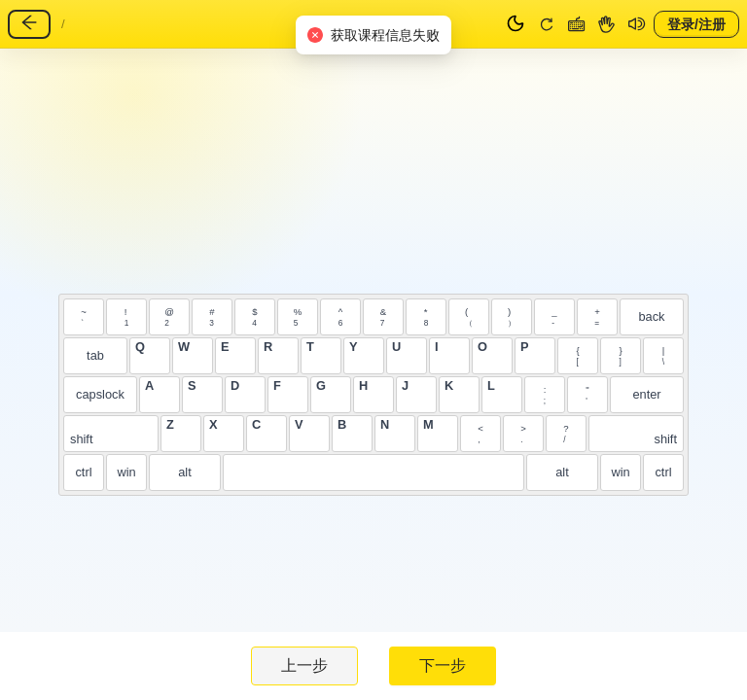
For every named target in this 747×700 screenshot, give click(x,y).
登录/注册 (696, 23)
